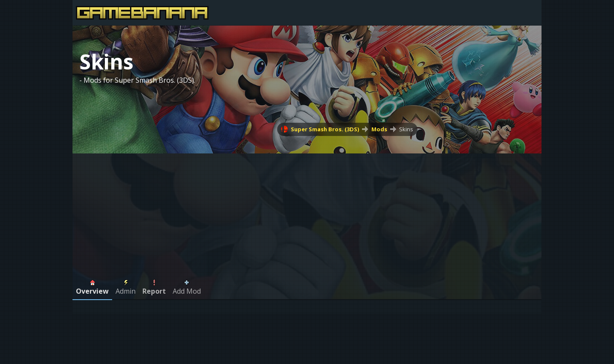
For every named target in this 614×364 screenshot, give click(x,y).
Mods (379, 129)
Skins (406, 129)
